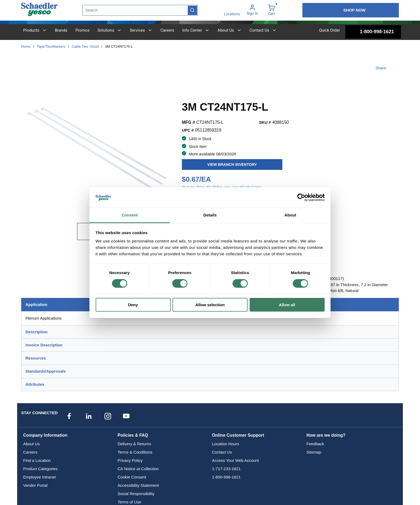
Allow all (287, 305)
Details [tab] (210, 215)
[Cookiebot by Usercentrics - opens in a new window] (301, 197)
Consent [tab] (130, 215)
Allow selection (210, 305)
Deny (133, 305)
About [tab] (290, 215)
